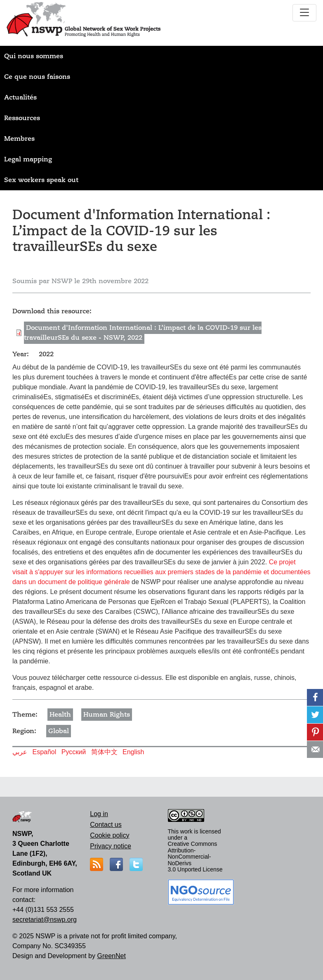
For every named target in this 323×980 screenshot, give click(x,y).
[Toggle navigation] (304, 13)
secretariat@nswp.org (45, 920)
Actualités (20, 97)
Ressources (22, 118)
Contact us (106, 825)
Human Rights (107, 715)
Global (59, 731)
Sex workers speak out (41, 180)
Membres (19, 139)
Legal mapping (28, 159)
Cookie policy (110, 835)
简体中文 (104, 752)
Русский (74, 752)
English (133, 752)
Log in (99, 814)
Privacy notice (111, 846)
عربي (20, 752)
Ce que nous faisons (37, 77)
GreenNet (111, 956)
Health (60, 715)
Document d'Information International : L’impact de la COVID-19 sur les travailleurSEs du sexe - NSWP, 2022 (143, 333)
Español (44, 752)
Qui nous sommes (34, 56)
